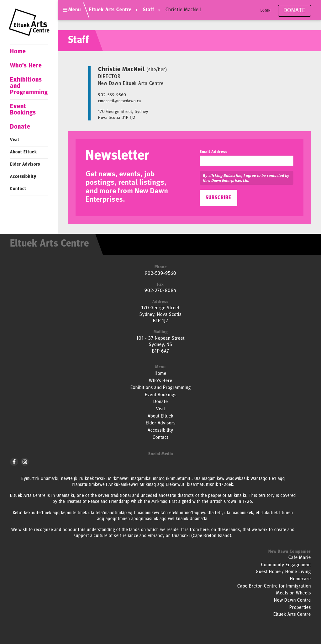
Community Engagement (286, 565)
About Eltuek (24, 152)
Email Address (214, 152)
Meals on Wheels (294, 593)
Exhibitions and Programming (29, 86)
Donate (20, 127)
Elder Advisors (25, 165)
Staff (149, 10)
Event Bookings (23, 110)
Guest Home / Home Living (283, 572)
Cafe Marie (300, 558)
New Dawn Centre (292, 601)
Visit (15, 140)
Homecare (300, 579)
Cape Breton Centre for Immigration (274, 586)
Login (266, 11)
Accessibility (23, 177)
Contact (18, 189)
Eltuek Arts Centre (110, 10)
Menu (72, 10)
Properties (300, 608)
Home (18, 52)
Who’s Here (26, 66)
